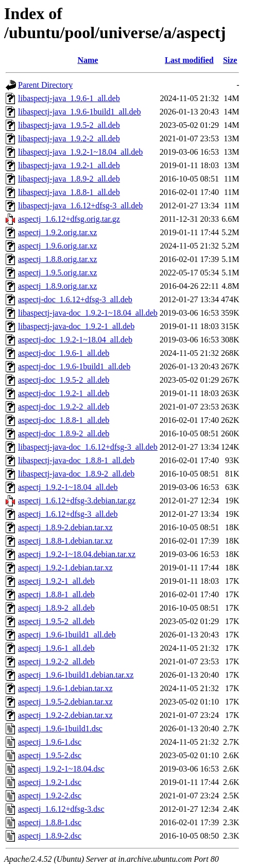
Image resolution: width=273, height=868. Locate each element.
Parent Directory (45, 85)
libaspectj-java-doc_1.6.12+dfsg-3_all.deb (88, 447)
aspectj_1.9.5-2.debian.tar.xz (65, 702)
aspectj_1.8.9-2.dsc (50, 836)
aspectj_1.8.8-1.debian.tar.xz (65, 541)
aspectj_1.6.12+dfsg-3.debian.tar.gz (77, 501)
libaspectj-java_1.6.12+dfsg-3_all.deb (80, 206)
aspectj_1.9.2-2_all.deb (56, 661)
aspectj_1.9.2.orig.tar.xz (57, 232)
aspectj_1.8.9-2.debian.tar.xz (65, 527)
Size (230, 60)
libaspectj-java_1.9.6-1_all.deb (69, 98)
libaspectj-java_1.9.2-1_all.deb (69, 165)
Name (88, 60)
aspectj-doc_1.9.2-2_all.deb (64, 407)
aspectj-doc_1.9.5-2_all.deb (64, 380)
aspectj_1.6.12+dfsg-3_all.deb (68, 514)
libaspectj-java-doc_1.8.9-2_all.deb (76, 474)
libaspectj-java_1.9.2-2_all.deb (69, 138)
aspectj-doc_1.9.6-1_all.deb (64, 353)
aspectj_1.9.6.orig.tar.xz (57, 246)
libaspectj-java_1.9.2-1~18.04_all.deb (80, 152)
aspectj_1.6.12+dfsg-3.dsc (61, 809)
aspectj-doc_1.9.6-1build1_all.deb (74, 366)
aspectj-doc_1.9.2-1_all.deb (64, 393)
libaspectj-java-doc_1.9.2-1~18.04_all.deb (88, 313)
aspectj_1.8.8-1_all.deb (56, 594)
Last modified (189, 60)
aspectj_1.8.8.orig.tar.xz (57, 259)
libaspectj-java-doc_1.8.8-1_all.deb (76, 460)
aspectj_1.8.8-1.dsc (50, 822)
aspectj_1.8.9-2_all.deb (56, 608)
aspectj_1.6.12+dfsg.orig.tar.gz (69, 219)
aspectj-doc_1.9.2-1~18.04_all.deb (75, 340)
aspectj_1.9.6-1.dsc (50, 742)
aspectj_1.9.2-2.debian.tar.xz (65, 715)
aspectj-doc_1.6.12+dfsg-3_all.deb (75, 299)
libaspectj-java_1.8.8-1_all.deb (69, 192)
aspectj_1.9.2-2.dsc (50, 796)
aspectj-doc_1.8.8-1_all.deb (64, 420)
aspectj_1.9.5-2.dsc (50, 755)
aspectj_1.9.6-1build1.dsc (60, 728)
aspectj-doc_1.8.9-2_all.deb (64, 433)
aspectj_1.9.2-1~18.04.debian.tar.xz (77, 554)
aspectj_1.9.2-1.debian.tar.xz (65, 568)
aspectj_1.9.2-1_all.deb (56, 581)
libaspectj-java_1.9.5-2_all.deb (69, 125)
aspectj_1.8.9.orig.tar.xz (57, 286)
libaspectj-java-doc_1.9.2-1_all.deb (76, 326)
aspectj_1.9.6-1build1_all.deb (67, 635)
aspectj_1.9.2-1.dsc (50, 782)
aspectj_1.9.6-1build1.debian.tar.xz (76, 675)
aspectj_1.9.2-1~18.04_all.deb (68, 487)
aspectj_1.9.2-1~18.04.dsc (61, 769)
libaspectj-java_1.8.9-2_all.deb (69, 179)
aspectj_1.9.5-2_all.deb (56, 621)
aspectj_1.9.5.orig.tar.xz (57, 273)
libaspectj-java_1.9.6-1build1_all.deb (80, 112)
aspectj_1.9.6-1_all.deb (56, 648)
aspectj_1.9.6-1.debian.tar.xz (65, 688)
